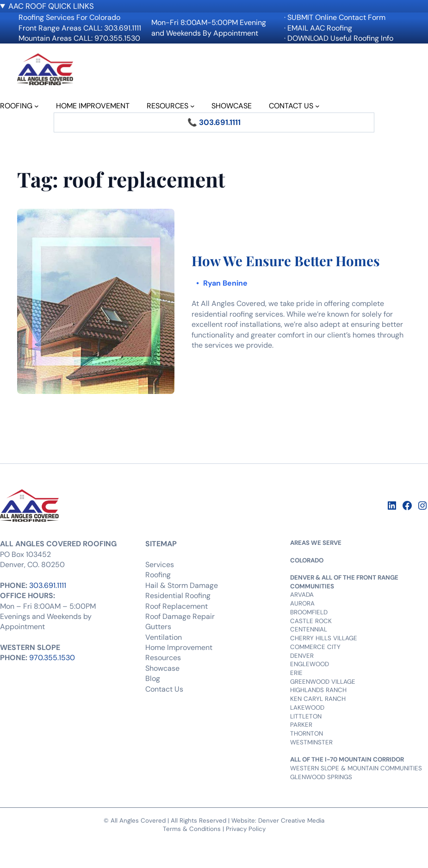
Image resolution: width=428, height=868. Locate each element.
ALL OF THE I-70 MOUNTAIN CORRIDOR (347, 759)
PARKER (301, 725)
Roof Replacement (177, 606)
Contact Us (164, 689)
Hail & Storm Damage (182, 585)
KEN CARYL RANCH (318, 699)
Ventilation (164, 637)
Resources (163, 658)
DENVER (302, 656)
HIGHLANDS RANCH (318, 690)
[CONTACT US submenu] (317, 106)
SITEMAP (161, 544)
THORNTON (307, 734)
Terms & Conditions (192, 829)
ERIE (296, 673)
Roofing (158, 575)
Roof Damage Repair (180, 616)
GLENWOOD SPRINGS (321, 777)
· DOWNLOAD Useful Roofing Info (339, 38)
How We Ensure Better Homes (286, 261)
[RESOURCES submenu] (192, 106)
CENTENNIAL (309, 629)
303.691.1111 (48, 585)
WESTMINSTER (311, 742)
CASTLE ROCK (311, 621)
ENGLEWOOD (310, 664)
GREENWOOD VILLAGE (323, 682)
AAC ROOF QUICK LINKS (51, 6)
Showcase (162, 668)
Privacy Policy (246, 829)
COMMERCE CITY (315, 647)
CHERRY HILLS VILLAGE (324, 638)
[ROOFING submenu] (37, 106)
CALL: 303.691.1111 (112, 28)
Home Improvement (179, 647)
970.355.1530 (52, 658)
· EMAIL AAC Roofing (318, 28)
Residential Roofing (178, 596)
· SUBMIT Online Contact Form (335, 17)
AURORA (302, 603)
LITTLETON (306, 716)
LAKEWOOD (307, 708)
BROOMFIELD (309, 612)
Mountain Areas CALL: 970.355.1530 (79, 38)
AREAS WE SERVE (316, 543)
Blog (153, 678)
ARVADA (302, 595)
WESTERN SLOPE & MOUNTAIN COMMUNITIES (356, 768)
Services (160, 565)
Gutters (158, 627)
